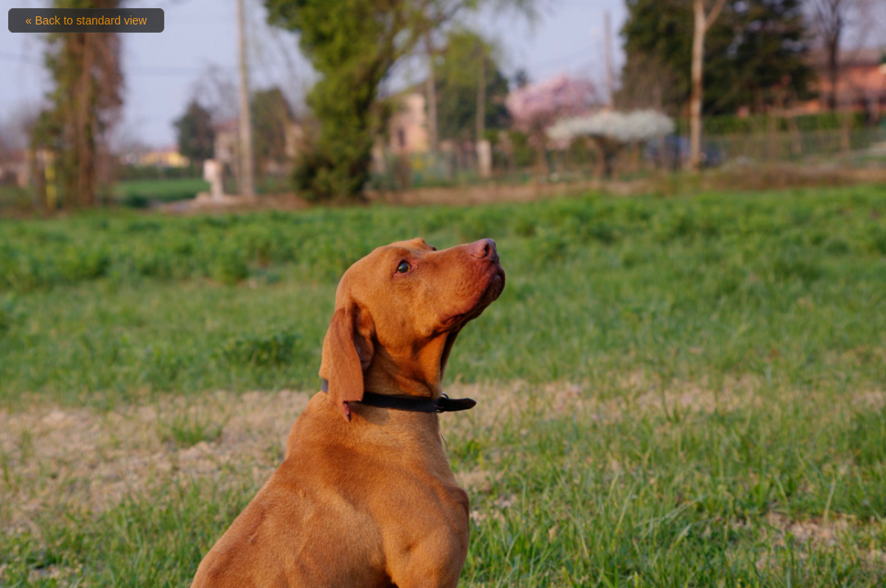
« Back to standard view (86, 20)
